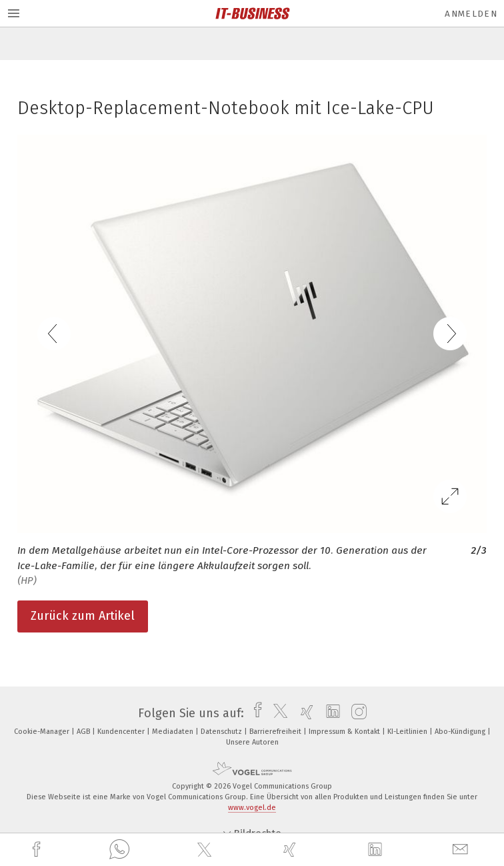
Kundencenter (122, 732)
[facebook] (38, 850)
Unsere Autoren (252, 742)
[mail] (462, 850)
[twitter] (206, 850)
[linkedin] (377, 850)
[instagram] (356, 713)
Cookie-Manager (43, 732)
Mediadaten (174, 732)
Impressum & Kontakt (345, 732)
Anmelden (471, 14)
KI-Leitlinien (408, 732)
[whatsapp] (119, 850)
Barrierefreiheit (276, 732)
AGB (84, 732)
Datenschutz (222, 732)
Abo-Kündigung (461, 732)
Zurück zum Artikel (83, 616)
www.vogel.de (252, 808)
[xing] (291, 850)
